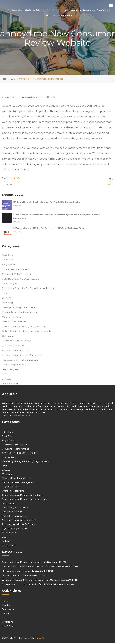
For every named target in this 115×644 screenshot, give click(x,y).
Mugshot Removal (12, 317)
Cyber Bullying (10, 284)
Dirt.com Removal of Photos (16, 576)
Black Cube (8, 260)
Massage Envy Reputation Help (18, 308)
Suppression (8, 610)
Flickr (5, 294)
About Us (6, 606)
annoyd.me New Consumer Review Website (40, 79)
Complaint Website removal (17, 274)
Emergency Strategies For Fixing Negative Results (28, 289)
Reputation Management (15, 351)
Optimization (9, 336)
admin (39, 97)
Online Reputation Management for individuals (26, 332)
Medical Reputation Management (20, 313)
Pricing (5, 614)
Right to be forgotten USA (16, 365)
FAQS (5, 618)
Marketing (7, 303)
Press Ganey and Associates (16, 341)
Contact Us (7, 622)
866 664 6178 (24, 416)
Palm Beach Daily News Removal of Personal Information (30, 567)
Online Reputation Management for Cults (24, 327)
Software (7, 379)
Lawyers (6, 298)
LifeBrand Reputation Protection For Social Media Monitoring (31, 580)
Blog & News (9, 265)
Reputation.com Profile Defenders (20, 360)
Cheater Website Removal (16, 270)
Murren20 (39, 639)
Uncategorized (10, 384)
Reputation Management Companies (22, 355)
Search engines (10, 370)
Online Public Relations (14, 322)
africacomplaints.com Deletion (17, 571)
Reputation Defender (13, 346)
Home (5, 79)
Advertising (8, 255)
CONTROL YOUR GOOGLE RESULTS (21, 279)
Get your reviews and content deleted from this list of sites (30, 585)
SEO (13, 79)
